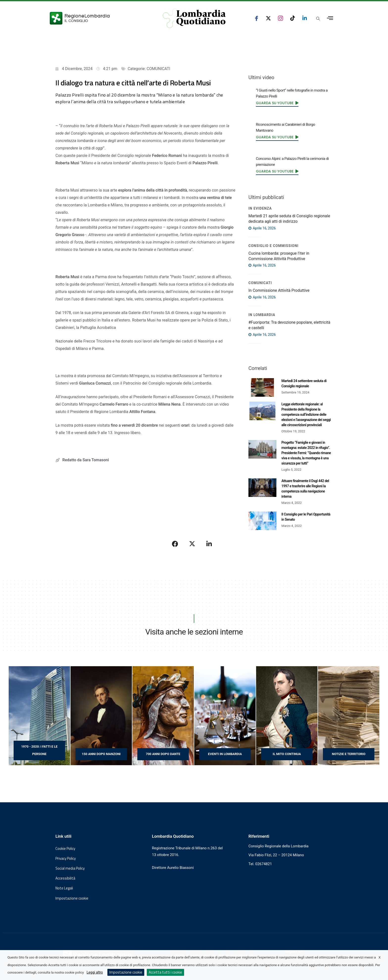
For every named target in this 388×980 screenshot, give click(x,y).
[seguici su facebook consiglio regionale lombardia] (256, 18)
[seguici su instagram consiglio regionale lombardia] (280, 18)
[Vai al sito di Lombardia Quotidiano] (194, 18)
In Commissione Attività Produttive (279, 290)
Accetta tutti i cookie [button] (165, 972)
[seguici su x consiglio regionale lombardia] (268, 18)
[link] (277, 103)
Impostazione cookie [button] (72, 898)
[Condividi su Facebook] (175, 544)
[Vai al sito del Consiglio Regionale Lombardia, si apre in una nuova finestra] (98, 18)
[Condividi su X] (192, 544)
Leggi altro (95, 972)
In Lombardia (262, 315)
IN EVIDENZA (260, 208)
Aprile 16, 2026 (262, 228)
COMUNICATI (158, 69)
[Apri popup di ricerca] (318, 19)
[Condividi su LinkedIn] (209, 544)
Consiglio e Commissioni (273, 246)
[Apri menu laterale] (330, 18)
